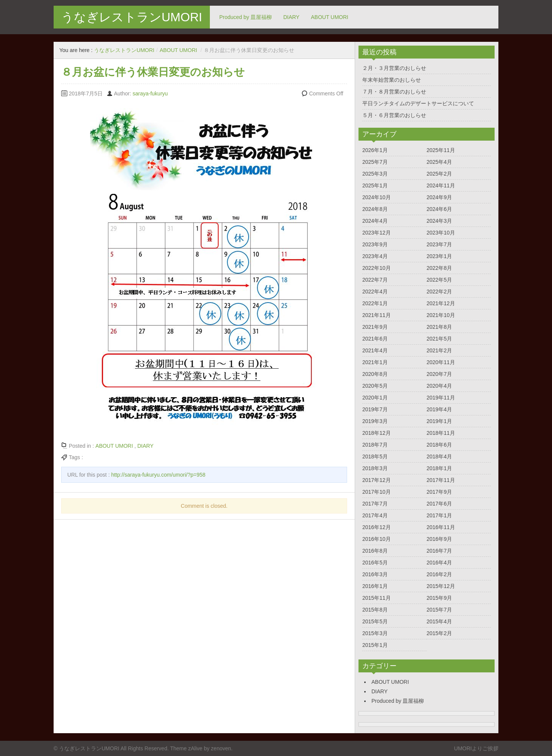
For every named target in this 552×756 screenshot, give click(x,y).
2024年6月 (439, 209)
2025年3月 (375, 174)
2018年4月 (439, 456)
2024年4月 (375, 221)
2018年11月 (441, 433)
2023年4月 (375, 256)
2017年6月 (439, 504)
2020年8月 (375, 374)
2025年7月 (375, 162)
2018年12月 (377, 433)
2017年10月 (377, 492)
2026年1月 (375, 150)
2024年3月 (439, 221)
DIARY (291, 17)
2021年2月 (439, 350)
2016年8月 (375, 551)
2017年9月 (439, 492)
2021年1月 (375, 362)
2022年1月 (375, 303)
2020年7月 (439, 374)
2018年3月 (375, 468)
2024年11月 (441, 185)
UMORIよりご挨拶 (476, 748)
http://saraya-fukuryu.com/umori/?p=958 (158, 475)
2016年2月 (439, 574)
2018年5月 (375, 456)
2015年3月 (375, 633)
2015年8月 (375, 610)
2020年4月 (439, 386)
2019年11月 (441, 398)
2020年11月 (441, 362)
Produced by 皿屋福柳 (246, 17)
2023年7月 (439, 244)
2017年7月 (375, 504)
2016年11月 (441, 527)
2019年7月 (375, 409)
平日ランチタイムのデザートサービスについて (418, 103)
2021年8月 (439, 327)
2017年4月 (375, 515)
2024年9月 (439, 197)
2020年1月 (375, 398)
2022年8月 (439, 268)
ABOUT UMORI (330, 17)
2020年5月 (375, 386)
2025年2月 (439, 174)
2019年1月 (439, 421)
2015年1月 (375, 645)
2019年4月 (439, 409)
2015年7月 (439, 610)
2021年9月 (375, 327)
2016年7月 (439, 551)
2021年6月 (375, 339)
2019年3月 (375, 421)
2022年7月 (375, 280)
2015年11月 (377, 598)
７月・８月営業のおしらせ (394, 92)
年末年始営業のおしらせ (392, 80)
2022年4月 (375, 292)
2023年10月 (441, 233)
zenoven (221, 748)
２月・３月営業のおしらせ (394, 68)
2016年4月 (439, 563)
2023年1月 (439, 256)
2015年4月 (439, 621)
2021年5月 (439, 339)
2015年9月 (439, 598)
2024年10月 (377, 197)
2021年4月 (375, 350)
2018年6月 (439, 445)
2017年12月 (377, 480)
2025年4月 (439, 162)
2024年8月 (375, 209)
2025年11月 (441, 150)
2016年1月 (375, 586)
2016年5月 (375, 563)
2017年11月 (441, 480)
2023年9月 (375, 244)
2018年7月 (375, 445)
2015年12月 (441, 586)
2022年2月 (439, 292)
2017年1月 (439, 515)
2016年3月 (375, 574)
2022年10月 (377, 268)
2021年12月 (441, 303)
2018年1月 (439, 468)
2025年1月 (375, 185)
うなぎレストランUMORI (132, 17)
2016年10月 (377, 539)
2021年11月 (377, 315)
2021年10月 (441, 315)
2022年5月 (439, 280)
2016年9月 (439, 539)
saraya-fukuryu (150, 94)
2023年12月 (377, 233)
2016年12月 (377, 527)
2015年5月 (375, 621)
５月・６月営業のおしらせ (394, 115)
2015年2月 (439, 633)
